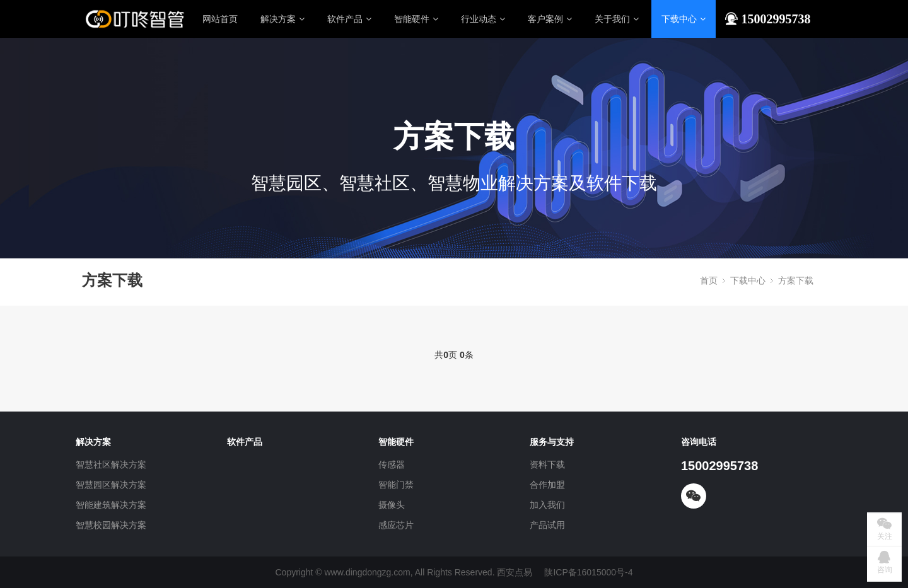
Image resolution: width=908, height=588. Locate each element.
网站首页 (220, 19)
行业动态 (483, 19)
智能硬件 (416, 19)
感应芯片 (396, 525)
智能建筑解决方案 (111, 505)
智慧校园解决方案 (111, 525)
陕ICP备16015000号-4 (588, 572)
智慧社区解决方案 (111, 464)
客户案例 (550, 19)
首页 (709, 280)
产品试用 (547, 525)
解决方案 (282, 19)
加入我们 (547, 505)
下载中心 (684, 19)
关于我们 (617, 19)
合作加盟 (547, 485)
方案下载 (796, 280)
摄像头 (392, 505)
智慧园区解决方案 (111, 485)
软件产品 (349, 19)
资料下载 (547, 464)
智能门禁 (396, 485)
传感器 (392, 464)
